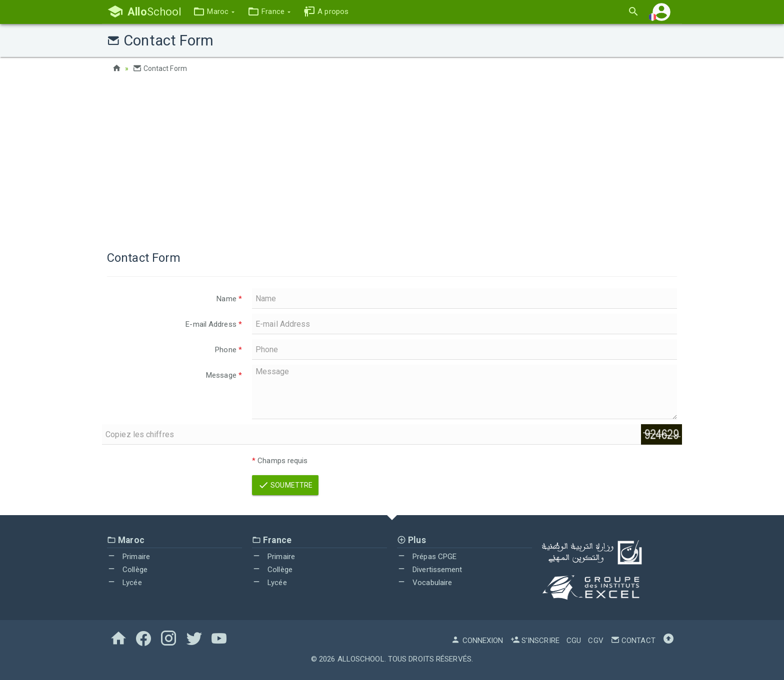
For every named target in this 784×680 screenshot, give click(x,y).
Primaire (128, 557)
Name (229, 299)
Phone (228, 350)
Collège (127, 570)
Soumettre (285, 485)
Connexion (477, 641)
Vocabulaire (424, 583)
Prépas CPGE (427, 557)
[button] (214, 12)
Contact (633, 641)
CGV (595, 641)
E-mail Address (214, 324)
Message (224, 375)
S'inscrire (535, 641)
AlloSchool (361, 659)
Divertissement (430, 570)
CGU (574, 641)
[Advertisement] (392, 160)
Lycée (124, 583)
